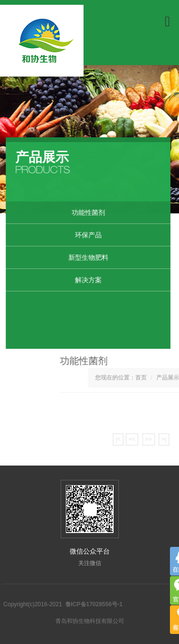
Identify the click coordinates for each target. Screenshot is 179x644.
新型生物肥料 (84, 257)
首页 (169, 378)
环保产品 (84, 235)
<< (161, 439)
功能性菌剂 (84, 212)
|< (147, 439)
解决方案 (84, 280)
